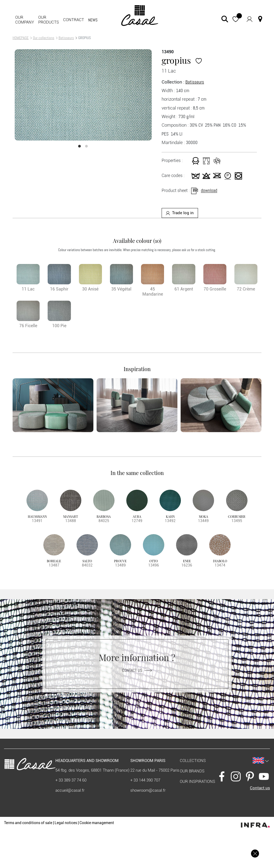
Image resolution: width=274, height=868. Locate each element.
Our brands (192, 771)
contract (74, 20)
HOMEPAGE (21, 38)
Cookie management (97, 823)
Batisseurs (66, 38)
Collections (193, 761)
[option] (83, 95)
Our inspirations (197, 782)
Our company (25, 20)
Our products (49, 20)
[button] (236, 19)
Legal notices (66, 823)
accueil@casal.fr (70, 790)
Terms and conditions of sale (28, 823)
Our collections (44, 38)
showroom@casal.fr (148, 790)
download (204, 191)
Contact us (137, 670)
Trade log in (180, 213)
